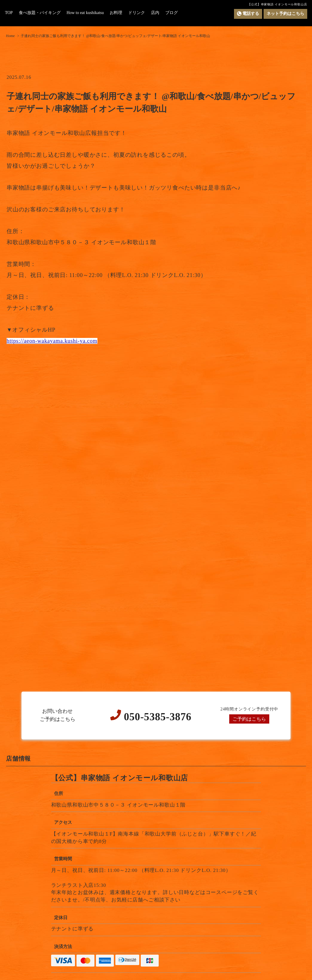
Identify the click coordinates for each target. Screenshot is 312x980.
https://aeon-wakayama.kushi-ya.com (52, 341)
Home (10, 36)
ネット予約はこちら (285, 14)
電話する (248, 14)
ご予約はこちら (249, 719)
